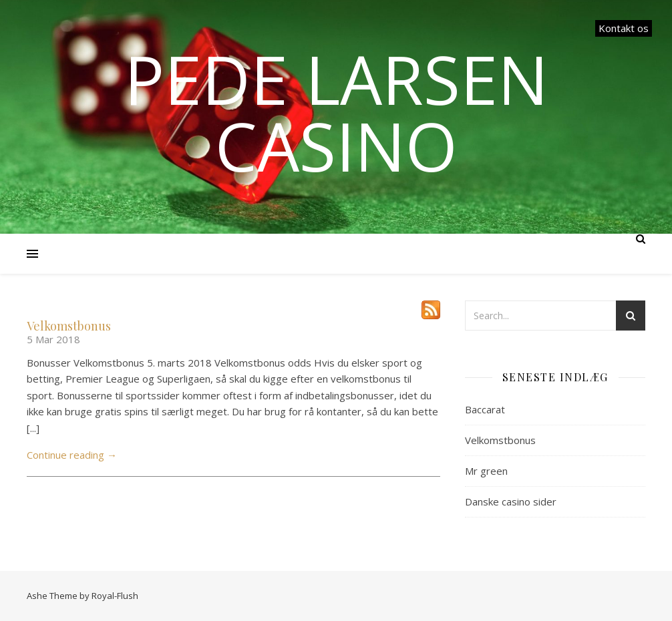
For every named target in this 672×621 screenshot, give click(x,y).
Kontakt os (624, 28)
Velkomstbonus (69, 326)
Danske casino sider (511, 501)
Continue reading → (72, 455)
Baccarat (485, 409)
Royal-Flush (115, 596)
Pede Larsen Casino (336, 112)
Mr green (486, 471)
